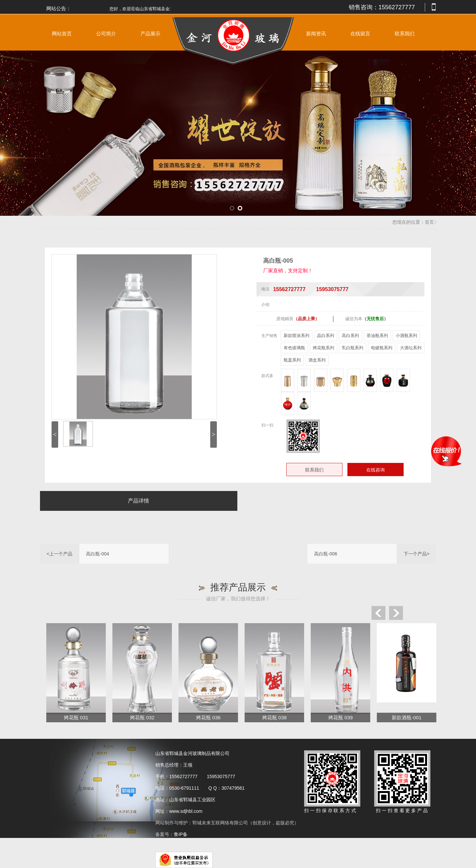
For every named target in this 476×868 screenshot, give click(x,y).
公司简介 (106, 34)
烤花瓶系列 (323, 348)
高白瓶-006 (326, 554)
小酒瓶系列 (406, 336)
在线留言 (360, 34)
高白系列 (350, 336)
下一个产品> (416, 554)
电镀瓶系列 (382, 348)
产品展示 (150, 34)
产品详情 (139, 501)
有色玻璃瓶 (294, 348)
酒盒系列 (317, 360)
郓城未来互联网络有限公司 (220, 823)
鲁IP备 (181, 834)
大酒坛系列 (411, 348)
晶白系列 (326, 336)
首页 (429, 222)
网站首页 (62, 34)
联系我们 (405, 34)
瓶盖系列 (292, 360)
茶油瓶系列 (377, 336)
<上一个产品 (59, 554)
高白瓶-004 (98, 554)
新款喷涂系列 (297, 336)
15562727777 (397, 7)
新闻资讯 (316, 34)
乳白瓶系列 (353, 348)
